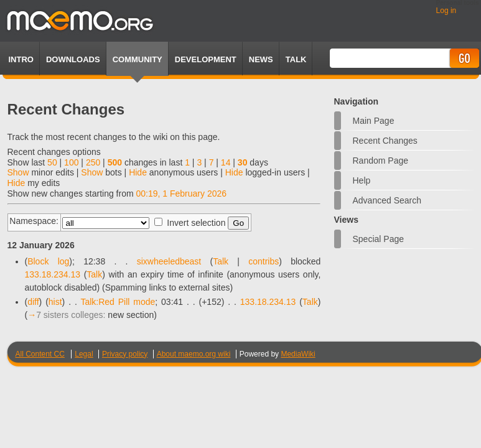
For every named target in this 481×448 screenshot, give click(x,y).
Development (206, 59)
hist (55, 302)
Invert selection (196, 223)
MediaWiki (298, 354)
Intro (21, 59)
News (261, 59)
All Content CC (40, 354)
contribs (264, 261)
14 (226, 162)
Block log (48, 261)
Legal (84, 354)
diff (33, 302)
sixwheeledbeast (169, 261)
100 (71, 162)
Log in (446, 11)
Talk (221, 261)
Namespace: (34, 221)
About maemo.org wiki (194, 354)
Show (18, 172)
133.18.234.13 (53, 274)
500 (115, 162)
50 (52, 162)
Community (138, 59)
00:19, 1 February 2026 (182, 194)
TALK (296, 59)
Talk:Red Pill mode (118, 302)
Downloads (73, 59)
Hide (138, 172)
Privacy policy (125, 354)
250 (93, 162)
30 (243, 162)
